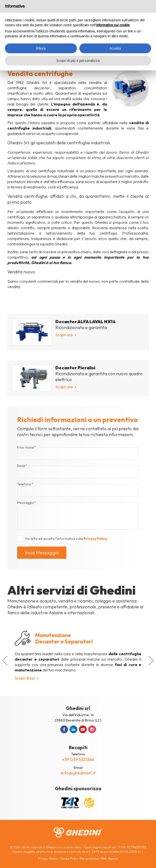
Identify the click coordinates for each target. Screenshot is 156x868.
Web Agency (110, 858)
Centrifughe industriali (100, 847)
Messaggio (27, 503)
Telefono (25, 484)
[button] (5, 661)
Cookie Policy (69, 858)
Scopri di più (25, 678)
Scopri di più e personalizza (78, 61)
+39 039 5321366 (78, 759)
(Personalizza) (89, 858)
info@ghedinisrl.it (78, 773)
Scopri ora (64, 335)
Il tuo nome (27, 447)
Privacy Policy (95, 539)
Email (22, 466)
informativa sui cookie (113, 25)
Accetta (115, 48)
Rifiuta (41, 48)
